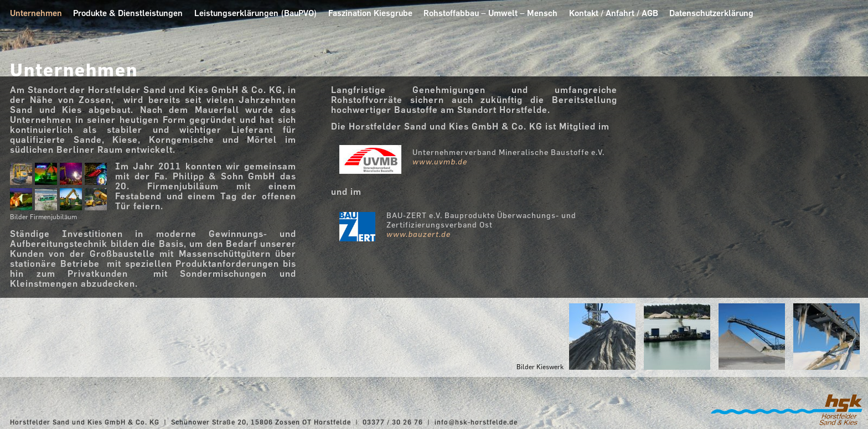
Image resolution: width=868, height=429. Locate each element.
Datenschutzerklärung (711, 13)
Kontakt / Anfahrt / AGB (614, 13)
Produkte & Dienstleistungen (128, 13)
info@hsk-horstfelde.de (476, 422)
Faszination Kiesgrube (370, 13)
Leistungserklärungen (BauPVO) (256, 13)
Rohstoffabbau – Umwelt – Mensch (490, 13)
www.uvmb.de (440, 161)
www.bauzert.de (418, 234)
